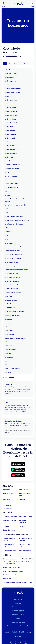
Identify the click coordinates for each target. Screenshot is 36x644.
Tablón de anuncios (18, 622)
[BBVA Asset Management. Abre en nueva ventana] (10, 507)
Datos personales (18, 607)
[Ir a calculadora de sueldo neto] (26, 546)
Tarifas (18, 618)
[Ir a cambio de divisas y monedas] (9, 551)
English (22, 632)
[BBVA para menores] (10, 516)
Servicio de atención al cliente (18, 626)
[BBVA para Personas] (18, 4)
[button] (18, 464)
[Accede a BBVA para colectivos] (26, 521)
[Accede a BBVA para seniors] (9, 520)
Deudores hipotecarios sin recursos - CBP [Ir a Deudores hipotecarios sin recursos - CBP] (17, 583)
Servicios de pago (18, 615)
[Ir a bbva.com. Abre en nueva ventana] (6, 500)
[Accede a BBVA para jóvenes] (25, 516)
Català (15, 632)
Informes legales (18, 611)
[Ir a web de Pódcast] (22, 526)
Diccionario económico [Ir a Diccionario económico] (11, 575)
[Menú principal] (33, 4)
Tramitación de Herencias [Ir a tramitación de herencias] (12, 567)
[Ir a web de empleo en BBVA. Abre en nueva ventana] (9, 494)
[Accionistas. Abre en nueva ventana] (7, 490)
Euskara (18, 637)
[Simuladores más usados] (10, 540)
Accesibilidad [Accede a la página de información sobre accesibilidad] (8, 579)
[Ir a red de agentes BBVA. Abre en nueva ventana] (26, 495)
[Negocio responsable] (26, 501)
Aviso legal (18, 599)
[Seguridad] (7, 526)
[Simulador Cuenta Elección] (26, 540)
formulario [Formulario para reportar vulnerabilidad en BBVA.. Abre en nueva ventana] (11, 564)
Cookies (18, 603)
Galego (29, 632)
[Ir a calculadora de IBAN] (10, 546)
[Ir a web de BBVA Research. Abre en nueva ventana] (24, 490)
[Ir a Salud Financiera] (9, 530)
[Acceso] (3, 4)
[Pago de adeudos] (25, 551)
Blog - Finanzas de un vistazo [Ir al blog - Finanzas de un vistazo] (13, 571)
